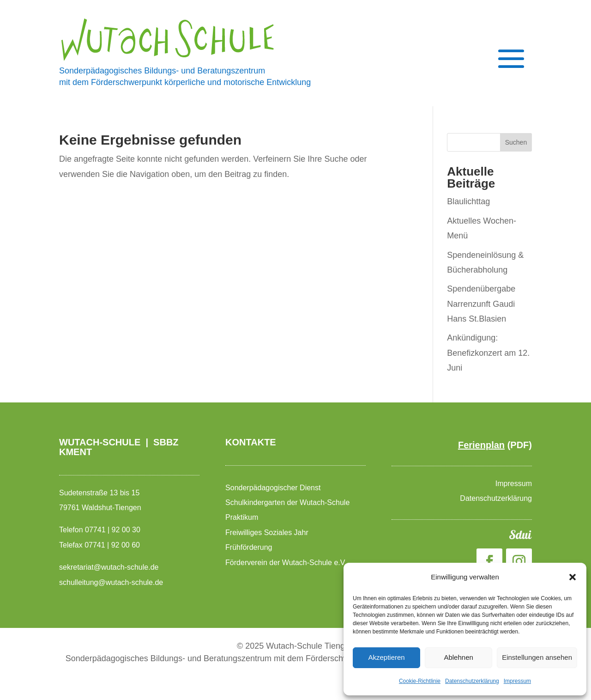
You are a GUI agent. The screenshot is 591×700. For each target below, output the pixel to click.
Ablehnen (458, 657)
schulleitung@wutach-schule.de (111, 582)
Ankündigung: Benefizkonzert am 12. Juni (488, 353)
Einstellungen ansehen (537, 657)
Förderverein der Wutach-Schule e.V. (287, 563)
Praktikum (242, 517)
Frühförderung (249, 547)
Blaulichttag (468, 201)
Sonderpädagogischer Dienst (274, 488)
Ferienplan (481, 445)
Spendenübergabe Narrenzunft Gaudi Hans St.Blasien (481, 304)
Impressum (517, 681)
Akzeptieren (386, 657)
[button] (573, 577)
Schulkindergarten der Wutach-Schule (289, 502)
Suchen (516, 142)
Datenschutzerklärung (472, 681)
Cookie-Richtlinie (420, 681)
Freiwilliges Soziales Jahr (268, 533)
